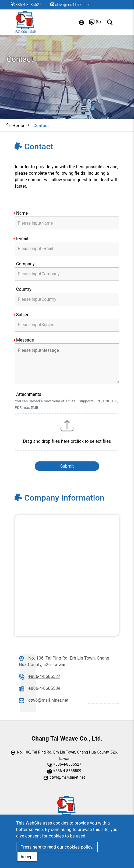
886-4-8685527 (29, 5)
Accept (27, 857)
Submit (67, 466)
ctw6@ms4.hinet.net (70, 5)
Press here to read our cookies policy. (57, 847)
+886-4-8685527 (44, 676)
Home (18, 126)
